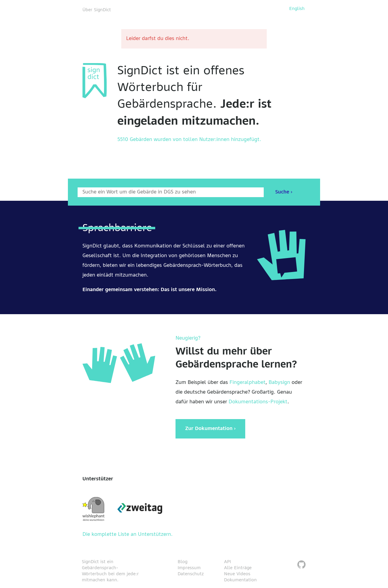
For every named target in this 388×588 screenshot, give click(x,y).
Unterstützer (98, 479)
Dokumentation (240, 580)
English (297, 9)
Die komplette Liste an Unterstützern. (128, 535)
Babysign (279, 383)
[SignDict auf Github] (301, 565)
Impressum (189, 568)
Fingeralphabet (248, 383)
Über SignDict (97, 10)
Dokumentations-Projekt (258, 402)
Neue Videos (237, 574)
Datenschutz (191, 574)
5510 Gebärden (135, 140)
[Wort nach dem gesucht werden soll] (171, 192)
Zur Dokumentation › (210, 429)
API (227, 562)
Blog (182, 562)
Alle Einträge (238, 568)
